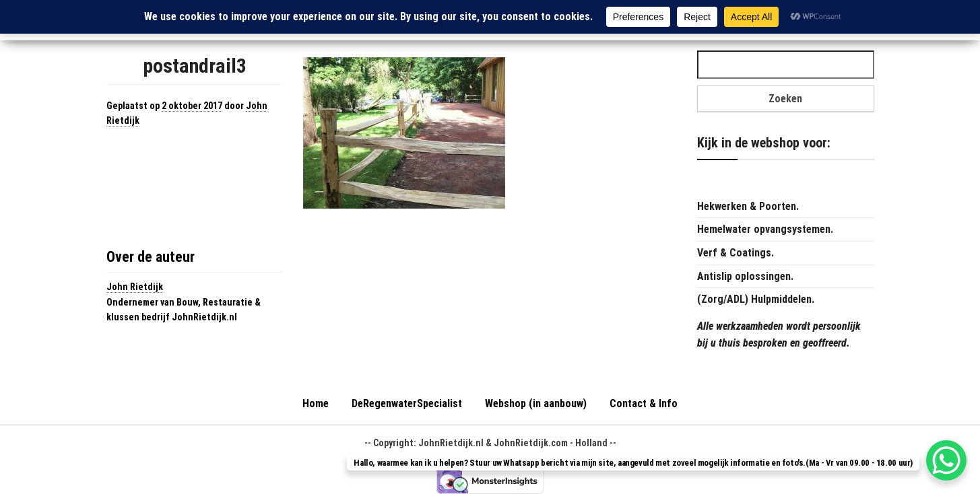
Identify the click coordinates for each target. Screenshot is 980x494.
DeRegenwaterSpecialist (407, 403)
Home (316, 403)
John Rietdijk (135, 287)
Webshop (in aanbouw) (536, 403)
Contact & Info (644, 403)
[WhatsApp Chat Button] (946, 460)
